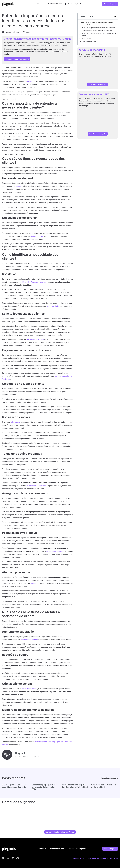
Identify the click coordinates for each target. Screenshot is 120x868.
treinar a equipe (37, 236)
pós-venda (35, 583)
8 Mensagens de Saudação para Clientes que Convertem (15, 786)
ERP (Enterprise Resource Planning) (32, 282)
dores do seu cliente (30, 689)
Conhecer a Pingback (78, 849)
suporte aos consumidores (37, 486)
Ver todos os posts (108, 778)
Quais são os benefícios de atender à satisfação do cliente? (99, 34)
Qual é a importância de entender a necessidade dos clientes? (97, 24)
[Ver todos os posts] (117, 778)
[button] (115, 16)
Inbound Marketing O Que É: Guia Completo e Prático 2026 (75, 786)
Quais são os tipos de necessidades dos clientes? (98, 28)
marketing (31, 81)
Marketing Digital (53, 306)
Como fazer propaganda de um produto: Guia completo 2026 (44, 787)
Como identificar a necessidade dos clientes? (97, 30)
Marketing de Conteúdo (55, 551)
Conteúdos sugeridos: (89, 41)
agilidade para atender (29, 640)
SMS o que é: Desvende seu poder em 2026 (103, 786)
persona (19, 186)
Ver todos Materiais (56, 4)
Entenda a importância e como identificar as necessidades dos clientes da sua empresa (34, 21)
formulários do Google (35, 340)
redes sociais (15, 422)
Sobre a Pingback (74, 4)
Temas (40, 4)
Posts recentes (86, 38)
